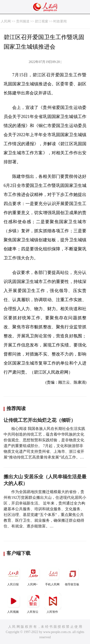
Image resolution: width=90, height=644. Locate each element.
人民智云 (33, 603)
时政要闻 (60, 21)
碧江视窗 (42, 21)
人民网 (6, 21)
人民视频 (13, 603)
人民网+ (33, 576)
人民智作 (53, 603)
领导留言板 (72, 576)
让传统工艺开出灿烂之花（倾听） (40, 420)
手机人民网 (53, 576)
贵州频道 (23, 21)
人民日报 (13, 576)
